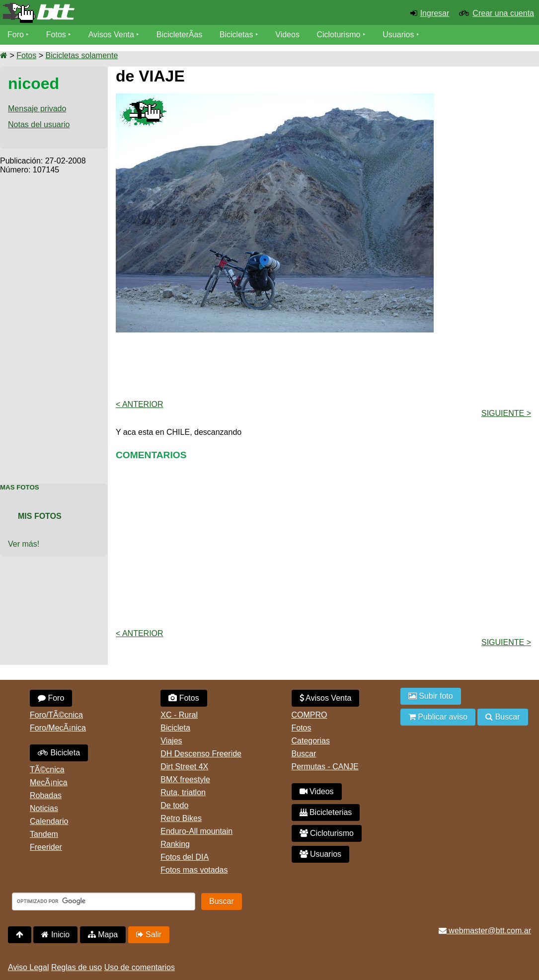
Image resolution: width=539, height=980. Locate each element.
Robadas (46, 795)
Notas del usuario (39, 124)
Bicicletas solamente (81, 55)
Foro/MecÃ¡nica (58, 728)
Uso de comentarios (140, 967)
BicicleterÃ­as (179, 35)
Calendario (49, 821)
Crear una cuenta (503, 13)
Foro (16, 35)
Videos (287, 35)
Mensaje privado (37, 109)
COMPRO (309, 715)
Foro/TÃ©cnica (56, 715)
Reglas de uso (77, 967)
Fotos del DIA (185, 857)
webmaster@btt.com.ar (485, 931)
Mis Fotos (40, 516)
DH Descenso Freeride (201, 754)
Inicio (55, 935)
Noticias (44, 808)
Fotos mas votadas (194, 870)
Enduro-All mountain (196, 831)
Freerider (46, 847)
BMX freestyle (185, 779)
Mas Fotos (20, 487)
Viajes (171, 741)
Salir (149, 935)
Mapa (103, 935)
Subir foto (431, 696)
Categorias (311, 741)
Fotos (56, 35)
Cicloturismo (338, 35)
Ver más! (24, 544)
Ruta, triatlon (183, 792)
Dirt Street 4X (184, 767)
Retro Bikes (181, 818)
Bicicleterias (326, 812)
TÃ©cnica (47, 770)
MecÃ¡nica (49, 782)
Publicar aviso (438, 717)
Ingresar (435, 13)
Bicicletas (237, 35)
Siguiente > (506, 413)
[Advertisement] (54, 324)
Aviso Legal (28, 967)
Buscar (304, 754)
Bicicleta (59, 753)
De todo (174, 805)
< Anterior (140, 404)
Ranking (175, 844)
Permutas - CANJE (325, 767)
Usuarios (398, 35)
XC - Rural (179, 715)
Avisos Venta (111, 35)
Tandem (44, 834)
